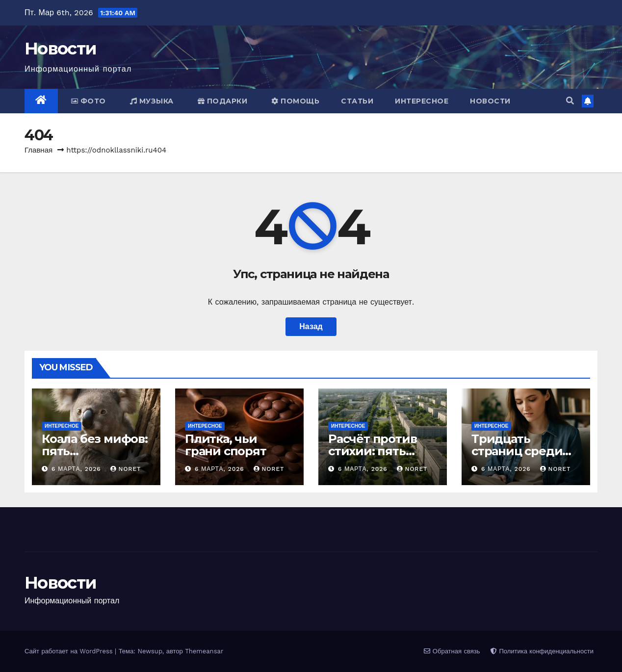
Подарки (223, 101)
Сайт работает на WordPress (70, 651)
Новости (60, 49)
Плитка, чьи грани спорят (226, 445)
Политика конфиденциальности (542, 651)
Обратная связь (452, 651)
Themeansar (204, 651)
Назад (311, 326)
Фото (89, 101)
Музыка (152, 101)
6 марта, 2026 (78, 469)
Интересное (422, 101)
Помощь (295, 101)
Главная (39, 150)
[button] (570, 101)
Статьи (357, 101)
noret (126, 469)
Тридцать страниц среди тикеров (517, 451)
